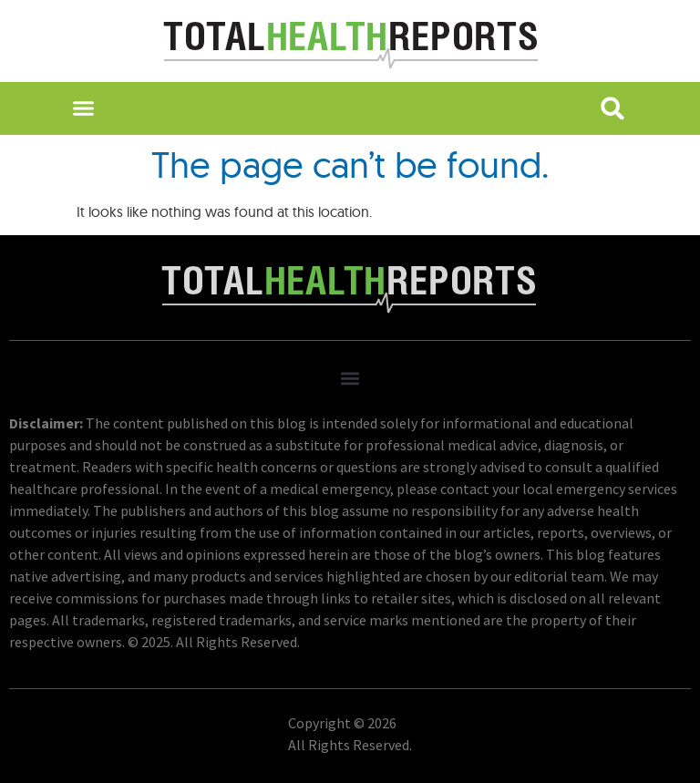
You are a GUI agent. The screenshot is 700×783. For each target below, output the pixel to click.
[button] (82, 108)
